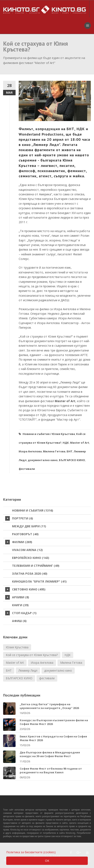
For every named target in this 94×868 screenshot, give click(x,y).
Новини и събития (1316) (33, 510)
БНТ (70, 451)
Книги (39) (20, 605)
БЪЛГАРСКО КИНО (72, 460)
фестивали (27, 469)
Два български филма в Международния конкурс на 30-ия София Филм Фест (50, 754)
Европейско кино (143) (31, 558)
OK (47, 861)
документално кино (43, 460)
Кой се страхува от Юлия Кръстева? (32, 655)
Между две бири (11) (29, 526)
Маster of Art (80, 443)
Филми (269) (19, 542)
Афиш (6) (19, 621)
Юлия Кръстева (63, 434)
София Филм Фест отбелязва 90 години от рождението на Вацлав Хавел (51, 770)
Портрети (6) (19, 518)
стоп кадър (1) (21, 613)
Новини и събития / (37, 434)
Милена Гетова (54, 451)
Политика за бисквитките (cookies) (31, 852)
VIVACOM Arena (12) (27, 550)
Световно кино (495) (25, 589)
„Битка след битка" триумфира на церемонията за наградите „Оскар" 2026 (49, 706)
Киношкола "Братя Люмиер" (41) (39, 581)
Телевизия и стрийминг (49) (36, 566)
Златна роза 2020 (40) (30, 574)
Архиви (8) (17, 597)
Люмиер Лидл (28, 670)
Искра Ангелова (30, 451)
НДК (66, 443)
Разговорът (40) (25, 534)
